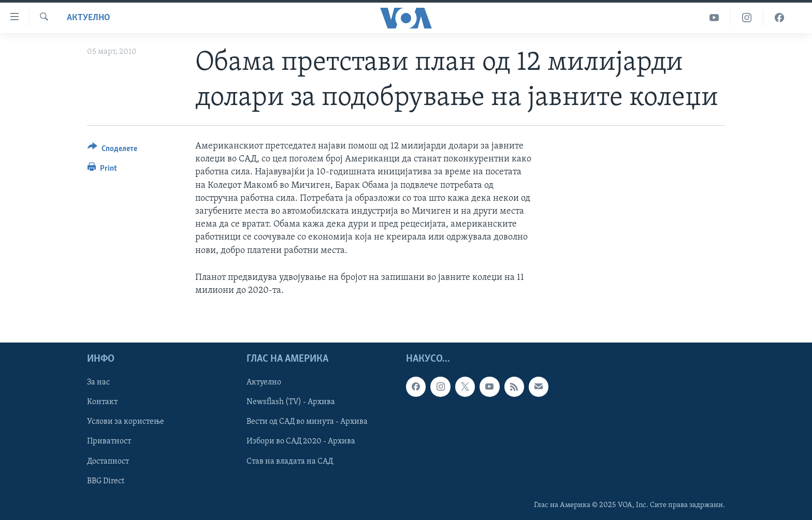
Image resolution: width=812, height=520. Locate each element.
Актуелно (89, 18)
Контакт (102, 403)
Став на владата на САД (290, 462)
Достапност (108, 462)
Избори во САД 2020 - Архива (301, 442)
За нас (98, 382)
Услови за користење (126, 422)
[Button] (112, 150)
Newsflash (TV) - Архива (291, 403)
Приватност (109, 442)
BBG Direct (106, 481)
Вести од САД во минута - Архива (307, 422)
